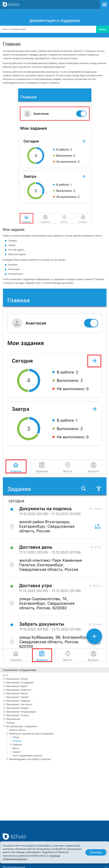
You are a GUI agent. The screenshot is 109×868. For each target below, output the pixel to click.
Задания (17, 745)
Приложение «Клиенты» (19, 690)
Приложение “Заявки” (17, 697)
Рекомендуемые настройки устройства (30, 759)
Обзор (16, 737)
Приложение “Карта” (17, 686)
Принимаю (96, 852)
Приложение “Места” (17, 694)
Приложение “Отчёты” (18, 715)
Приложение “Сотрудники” (20, 683)
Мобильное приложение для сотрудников (31, 734)
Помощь (10, 723)
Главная (17, 741)
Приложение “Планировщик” (21, 712)
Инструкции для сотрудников (21, 726)
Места (16, 748)
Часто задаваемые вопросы (27, 756)
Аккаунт (17, 752)
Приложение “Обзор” (17, 679)
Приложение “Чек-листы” (19, 705)
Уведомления (13, 719)
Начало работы (17, 730)
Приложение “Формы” (18, 708)
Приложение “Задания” (18, 701)
